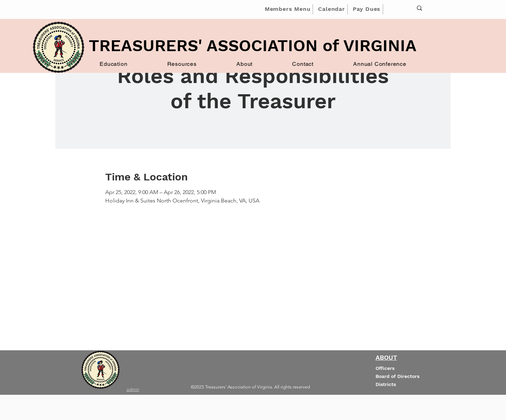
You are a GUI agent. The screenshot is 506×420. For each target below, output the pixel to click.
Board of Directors (397, 376)
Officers (385, 368)
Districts (386, 384)
